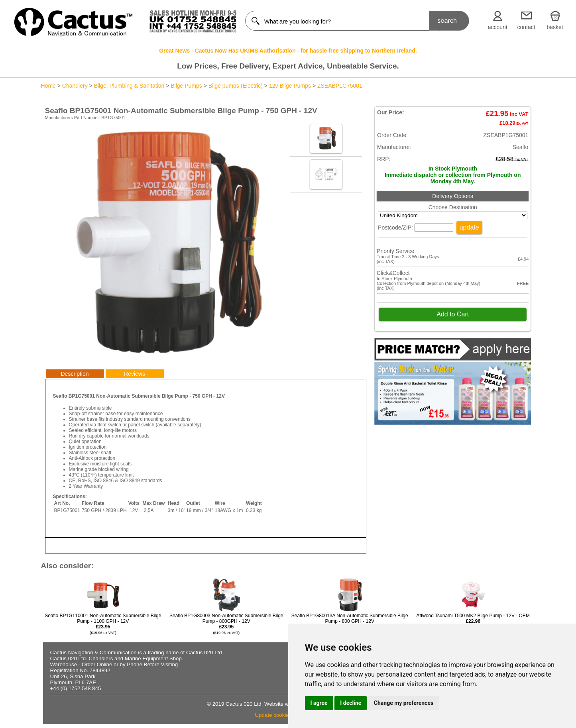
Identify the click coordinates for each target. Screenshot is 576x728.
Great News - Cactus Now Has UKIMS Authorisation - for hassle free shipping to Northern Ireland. (288, 51)
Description (75, 374)
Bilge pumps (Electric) (236, 86)
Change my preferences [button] (404, 703)
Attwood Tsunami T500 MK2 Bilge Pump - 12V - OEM (473, 621)
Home (48, 86)
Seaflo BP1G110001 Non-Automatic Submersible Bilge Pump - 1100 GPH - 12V (103, 624)
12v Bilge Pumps (290, 86)
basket (555, 27)
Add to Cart (453, 314)
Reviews (135, 374)
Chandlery (75, 86)
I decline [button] (351, 703)
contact (526, 27)
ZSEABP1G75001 (340, 86)
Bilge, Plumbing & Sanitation (129, 86)
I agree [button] (319, 703)
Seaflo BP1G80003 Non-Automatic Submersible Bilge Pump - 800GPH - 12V (226, 624)
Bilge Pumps (186, 86)
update (469, 227)
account (498, 27)
